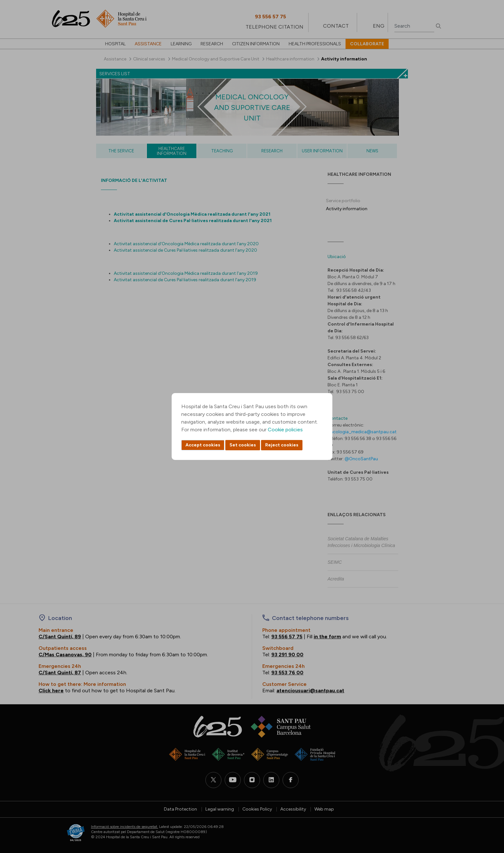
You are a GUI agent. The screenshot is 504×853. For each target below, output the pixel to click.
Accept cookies (203, 445)
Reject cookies (282, 445)
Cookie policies (285, 430)
